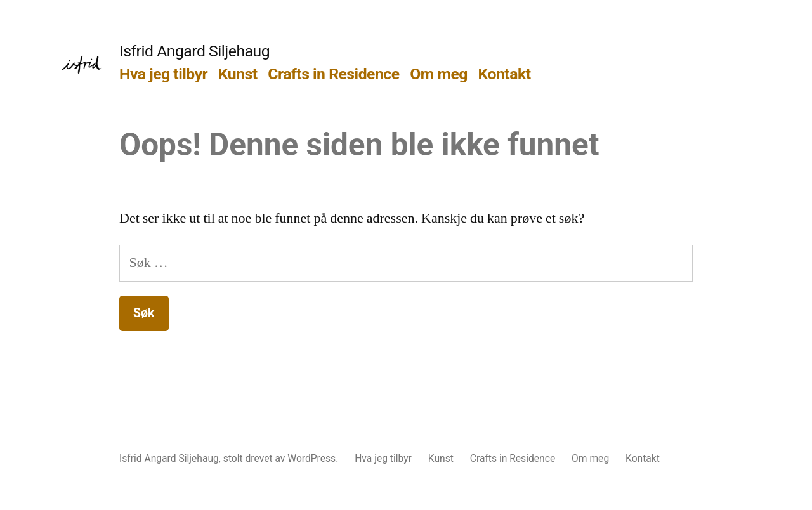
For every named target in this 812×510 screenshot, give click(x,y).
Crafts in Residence (333, 74)
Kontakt (505, 74)
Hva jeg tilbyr (163, 74)
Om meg (439, 74)
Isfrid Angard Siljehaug (194, 51)
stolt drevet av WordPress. (282, 458)
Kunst (238, 74)
